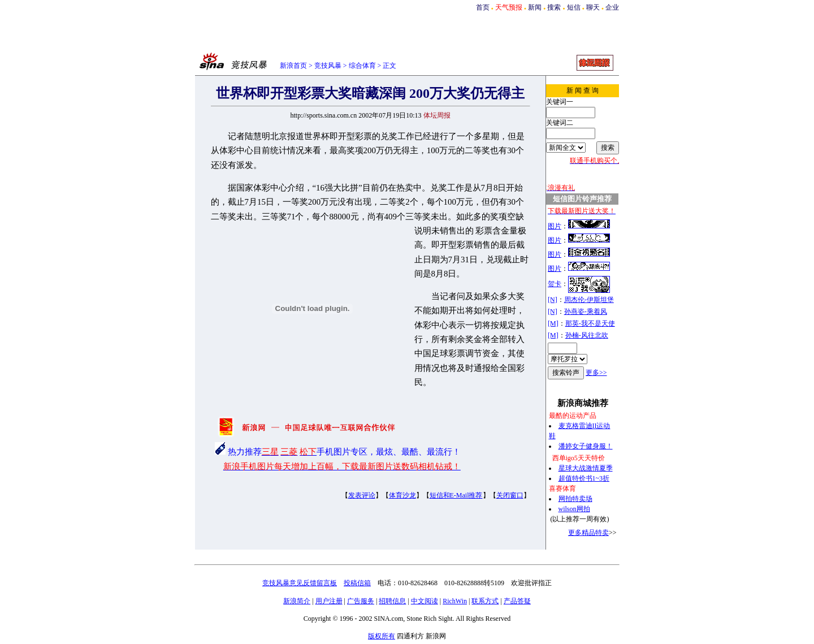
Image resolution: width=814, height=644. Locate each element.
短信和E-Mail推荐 (456, 495)
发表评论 (362, 495)
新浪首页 (293, 66)
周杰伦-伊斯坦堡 (589, 300)
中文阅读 (425, 601)
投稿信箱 (357, 583)
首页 (483, 7)
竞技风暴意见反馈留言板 (300, 583)
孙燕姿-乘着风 (586, 312)
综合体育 (362, 66)
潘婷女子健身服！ (586, 446)
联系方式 (485, 601)
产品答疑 (517, 601)
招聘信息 (392, 601)
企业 (612, 7)
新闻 (535, 7)
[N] (553, 300)
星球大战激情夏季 (586, 468)
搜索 (554, 7)
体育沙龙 (402, 495)
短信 (574, 7)
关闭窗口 (510, 495)
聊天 (593, 7)
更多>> (596, 373)
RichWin (455, 601)
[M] (553, 323)
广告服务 (361, 601)
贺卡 (555, 284)
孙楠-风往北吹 (587, 335)
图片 (555, 226)
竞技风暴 (328, 66)
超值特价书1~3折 (584, 478)
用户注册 (329, 601)
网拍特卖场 (575, 499)
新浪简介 (297, 601)
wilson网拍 (574, 509)
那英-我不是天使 (590, 323)
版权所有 (382, 636)
